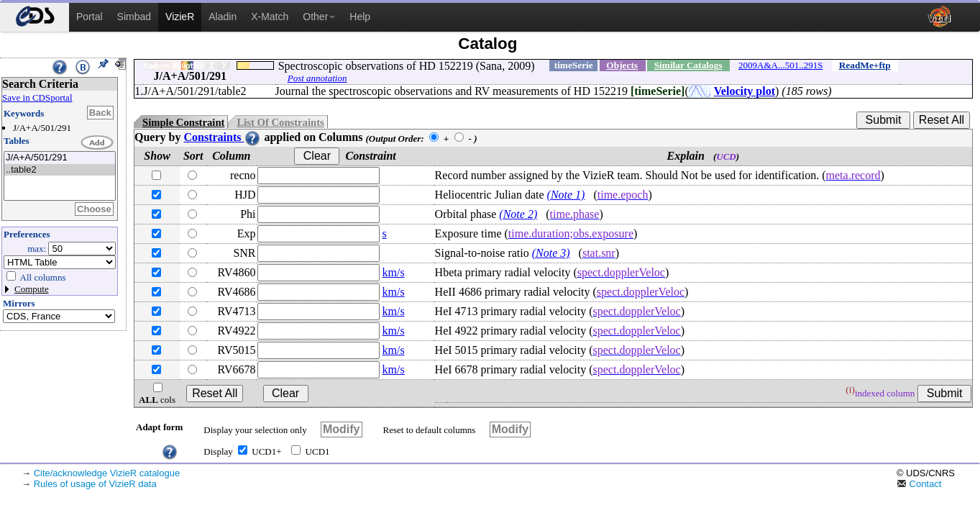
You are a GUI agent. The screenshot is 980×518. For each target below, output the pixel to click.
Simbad (134, 17)
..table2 (60, 170)
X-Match (270, 17)
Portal (90, 17)
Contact (919, 484)
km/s (394, 272)
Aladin (223, 17)
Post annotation (317, 78)
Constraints (222, 137)
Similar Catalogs (688, 65)
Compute (32, 289)
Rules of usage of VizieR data (95, 484)
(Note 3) (551, 253)
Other (319, 17)
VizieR (180, 17)
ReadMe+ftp (865, 65)
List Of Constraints (280, 122)
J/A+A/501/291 (60, 158)
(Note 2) (518, 214)
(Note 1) (566, 195)
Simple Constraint (183, 122)
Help (360, 17)
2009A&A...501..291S (780, 65)
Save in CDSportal (37, 97)
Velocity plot (745, 91)
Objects (622, 65)
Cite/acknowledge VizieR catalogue (107, 473)
